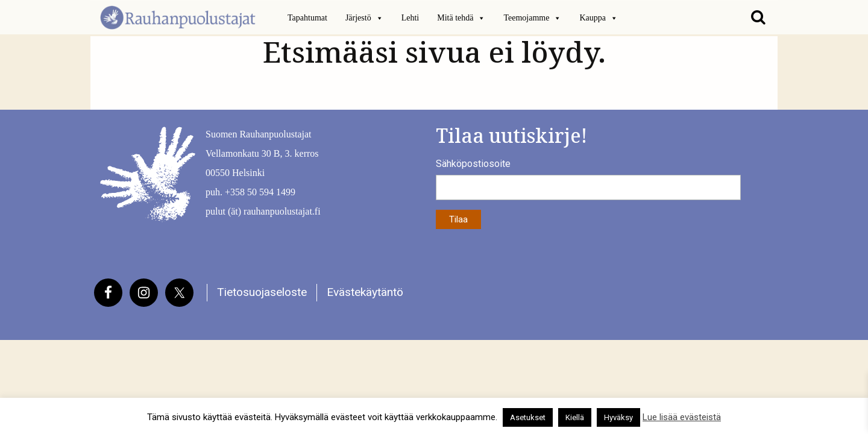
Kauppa (599, 18)
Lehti (410, 18)
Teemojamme (532, 18)
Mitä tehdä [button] (461, 18)
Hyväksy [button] (618, 417)
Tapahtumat (307, 18)
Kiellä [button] (575, 417)
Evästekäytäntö (365, 292)
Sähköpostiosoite (473, 164)
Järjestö (364, 18)
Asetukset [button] (528, 417)
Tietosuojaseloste (262, 292)
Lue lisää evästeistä (682, 417)
